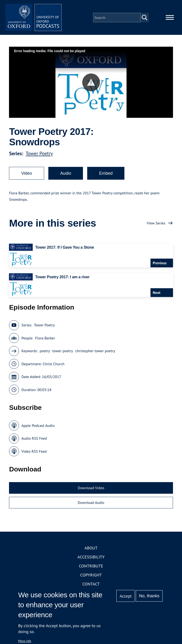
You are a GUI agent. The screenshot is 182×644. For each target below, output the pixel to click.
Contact (91, 584)
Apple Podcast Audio (38, 426)
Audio (66, 174)
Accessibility (91, 557)
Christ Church (54, 364)
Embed (106, 174)
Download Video (91, 488)
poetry (45, 351)
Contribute (91, 566)
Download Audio (91, 503)
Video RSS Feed (34, 452)
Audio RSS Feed (34, 439)
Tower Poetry (39, 154)
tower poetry (63, 351)
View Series (156, 223)
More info (25, 641)
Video (27, 174)
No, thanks (149, 596)
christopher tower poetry (95, 351)
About (91, 548)
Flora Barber (45, 338)
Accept (126, 596)
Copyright (91, 575)
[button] (91, 83)
